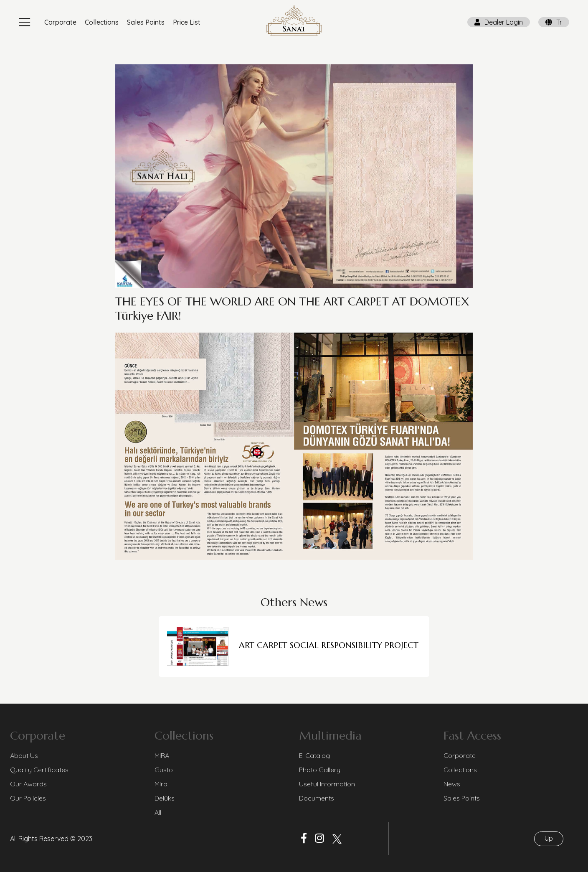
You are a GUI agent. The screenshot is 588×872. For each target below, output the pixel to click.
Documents (317, 798)
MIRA (162, 755)
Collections (102, 22)
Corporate (60, 22)
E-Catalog (314, 755)
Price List (187, 22)
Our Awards (28, 784)
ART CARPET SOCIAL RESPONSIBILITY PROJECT (329, 645)
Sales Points (146, 22)
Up (549, 838)
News (452, 784)
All (158, 812)
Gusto (164, 770)
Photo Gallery (320, 770)
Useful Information (327, 784)
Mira (161, 784)
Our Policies (28, 798)
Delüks (165, 798)
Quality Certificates (39, 770)
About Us (24, 755)
